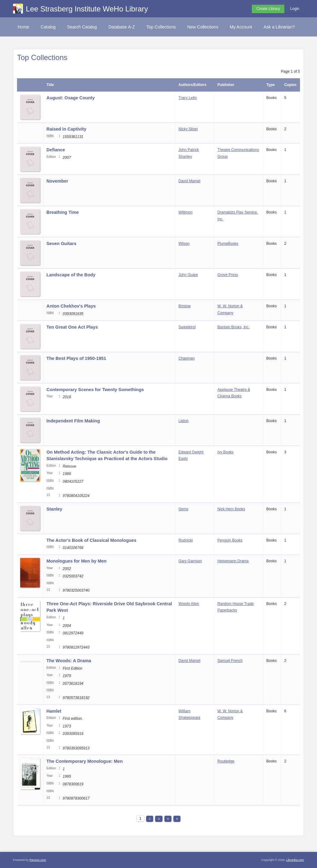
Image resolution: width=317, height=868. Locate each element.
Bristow (185, 306)
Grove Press (228, 275)
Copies (290, 85)
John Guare (188, 275)
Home (23, 27)
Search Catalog (82, 27)
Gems (184, 509)
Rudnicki (186, 540)
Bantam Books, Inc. (233, 327)
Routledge (226, 761)
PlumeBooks (228, 244)
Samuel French (230, 661)
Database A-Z (122, 27)
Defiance (56, 150)
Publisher (226, 85)
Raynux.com (38, 860)
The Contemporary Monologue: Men (85, 761)
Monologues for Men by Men (76, 561)
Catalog (48, 27)
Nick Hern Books (231, 509)
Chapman (187, 358)
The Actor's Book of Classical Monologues (91, 540)
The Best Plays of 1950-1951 (76, 358)
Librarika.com (295, 860)
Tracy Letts (188, 98)
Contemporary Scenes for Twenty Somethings (95, 390)
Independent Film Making (73, 421)
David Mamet (190, 181)
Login (295, 9)
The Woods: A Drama (69, 661)
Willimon (186, 212)
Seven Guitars (61, 244)
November (57, 181)
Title (50, 85)
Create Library (268, 9)
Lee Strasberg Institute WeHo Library (87, 9)
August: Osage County (71, 98)
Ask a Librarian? (279, 27)
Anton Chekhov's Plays (71, 306)
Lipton (184, 421)
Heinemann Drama (233, 561)
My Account (241, 27)
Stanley (54, 509)
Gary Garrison (190, 561)
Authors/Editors (193, 85)
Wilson (184, 244)
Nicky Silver (188, 129)
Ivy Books (225, 452)
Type (270, 85)
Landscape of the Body (71, 275)
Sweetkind (187, 327)
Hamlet (54, 711)
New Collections (203, 27)
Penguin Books (230, 540)
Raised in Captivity (66, 129)
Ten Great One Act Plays (72, 327)
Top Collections (161, 27)
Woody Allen (189, 604)
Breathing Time (63, 212)
